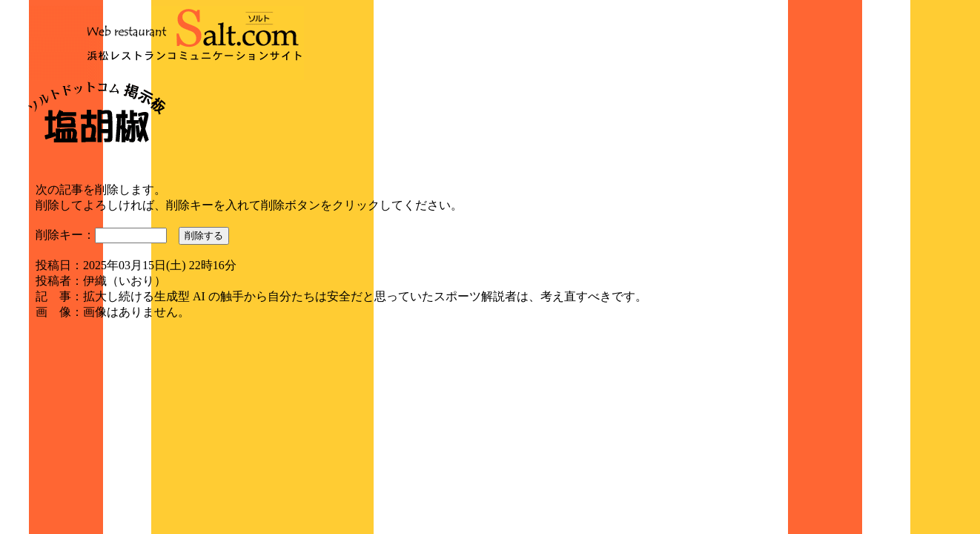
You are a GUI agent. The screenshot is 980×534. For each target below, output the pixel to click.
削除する (204, 235)
